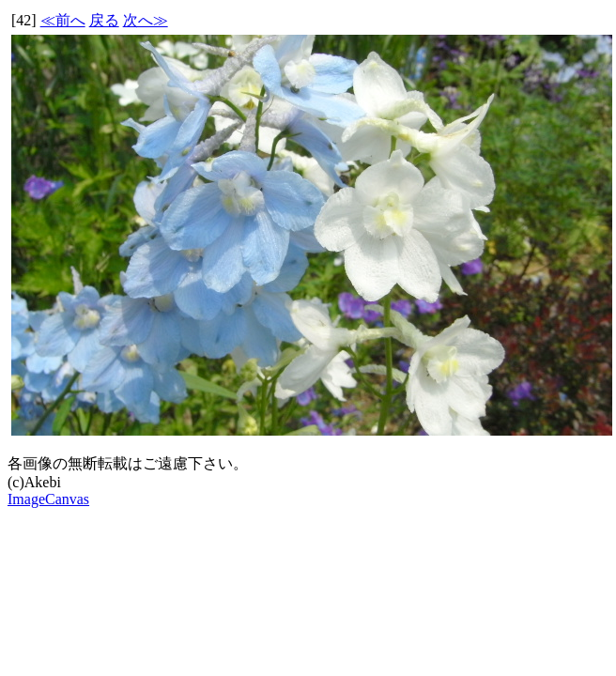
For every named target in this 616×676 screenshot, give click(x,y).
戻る (104, 20)
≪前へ (63, 20)
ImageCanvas (48, 499)
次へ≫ (146, 20)
